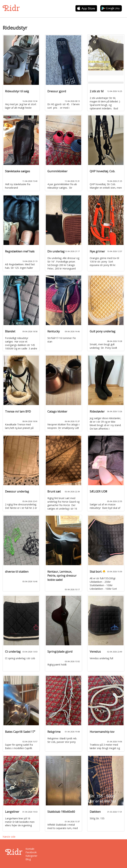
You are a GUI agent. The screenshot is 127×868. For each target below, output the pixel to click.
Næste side (9, 837)
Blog (28, 859)
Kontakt (30, 849)
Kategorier (31, 856)
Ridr (11, 8)
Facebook (31, 852)
